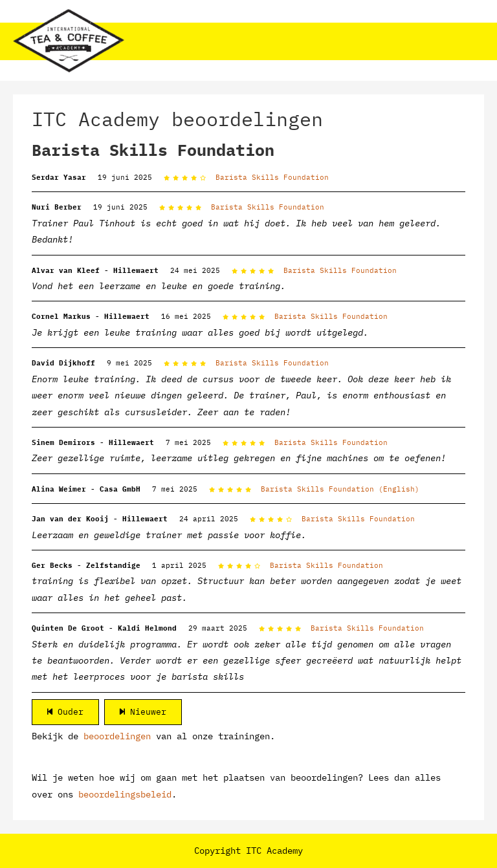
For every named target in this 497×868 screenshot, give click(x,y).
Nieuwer (143, 712)
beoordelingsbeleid (125, 794)
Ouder (65, 712)
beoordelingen (117, 736)
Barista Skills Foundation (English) (340, 489)
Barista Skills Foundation (272, 177)
